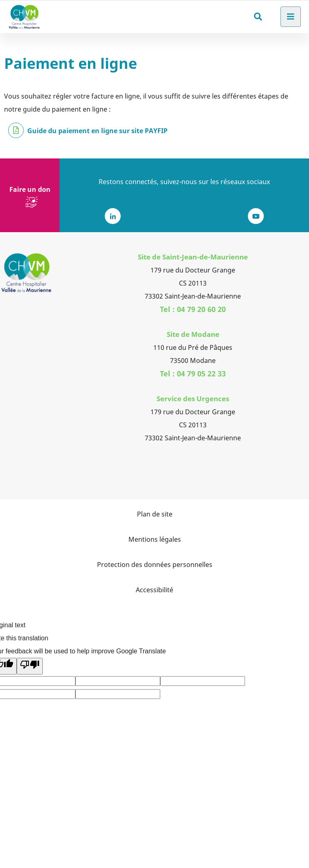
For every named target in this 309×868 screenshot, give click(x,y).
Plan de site (155, 514)
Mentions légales (155, 539)
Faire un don (30, 189)
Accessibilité (154, 590)
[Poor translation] (30, 666)
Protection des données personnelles (155, 565)
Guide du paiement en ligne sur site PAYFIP (97, 131)
